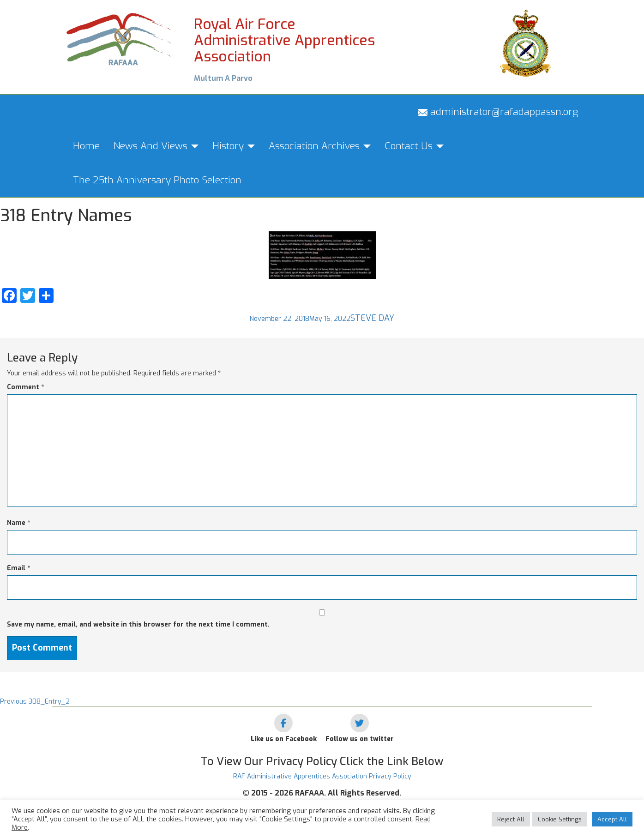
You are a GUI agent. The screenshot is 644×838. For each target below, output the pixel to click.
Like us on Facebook (284, 739)
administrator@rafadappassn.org (498, 112)
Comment (25, 387)
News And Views (156, 146)
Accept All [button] (612, 819)
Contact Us (414, 146)
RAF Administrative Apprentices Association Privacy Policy (322, 776)
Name (18, 523)
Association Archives (320, 146)
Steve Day (372, 318)
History (234, 146)
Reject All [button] (511, 819)
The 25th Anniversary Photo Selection (157, 180)
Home (86, 146)
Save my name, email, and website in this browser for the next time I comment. (138, 624)
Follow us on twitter (360, 739)
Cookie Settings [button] (560, 819)
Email (18, 568)
